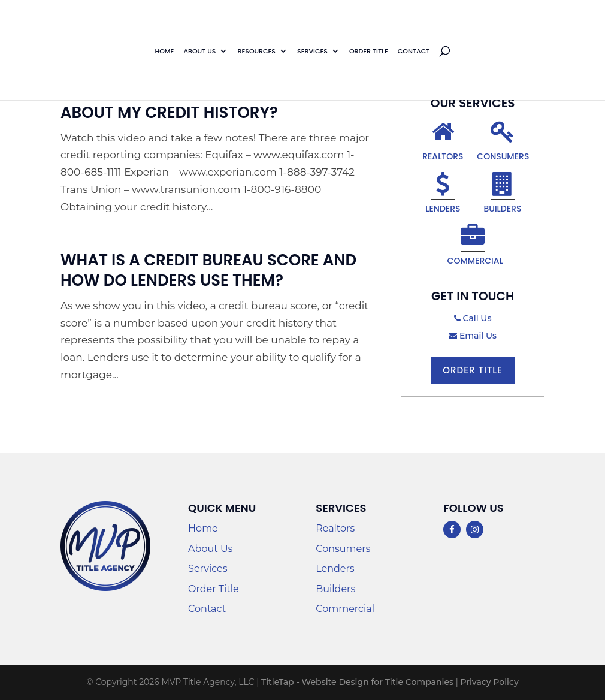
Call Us (473, 318)
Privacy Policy (489, 682)
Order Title (369, 51)
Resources (257, 51)
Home (164, 51)
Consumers (503, 143)
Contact (414, 51)
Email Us (473, 336)
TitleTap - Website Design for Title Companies (357, 682)
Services (312, 51)
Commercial (474, 247)
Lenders (443, 195)
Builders (502, 195)
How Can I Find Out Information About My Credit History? (197, 102)
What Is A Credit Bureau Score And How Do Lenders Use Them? (208, 270)
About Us (199, 51)
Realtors (443, 143)
